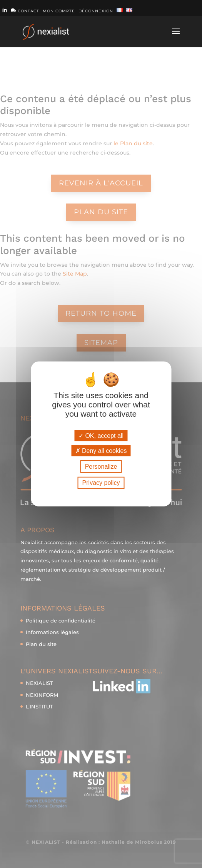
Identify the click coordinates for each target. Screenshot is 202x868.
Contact (25, 11)
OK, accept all (101, 436)
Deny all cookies (101, 451)
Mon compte (59, 11)
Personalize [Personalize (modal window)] (101, 467)
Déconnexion (96, 11)
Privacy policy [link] (101, 483)
